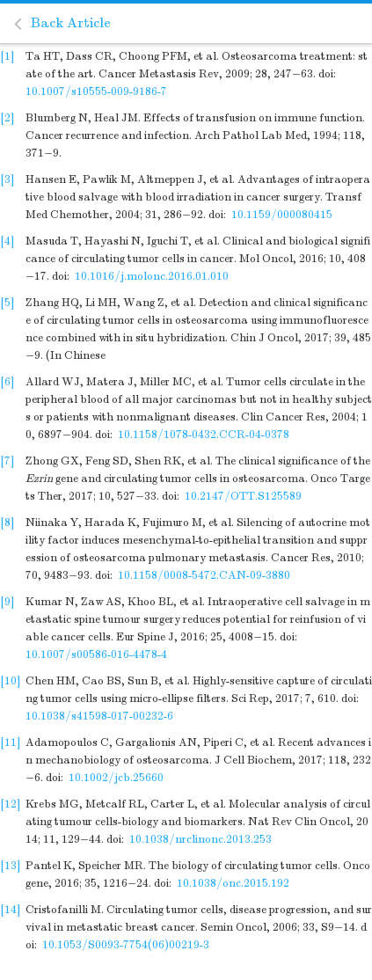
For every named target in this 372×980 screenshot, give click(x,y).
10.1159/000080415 (282, 215)
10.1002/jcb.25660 (116, 778)
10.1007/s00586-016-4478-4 (96, 655)
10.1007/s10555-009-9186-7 (96, 91)
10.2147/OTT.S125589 (243, 496)
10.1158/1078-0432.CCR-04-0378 (204, 435)
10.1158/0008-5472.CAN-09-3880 (204, 575)
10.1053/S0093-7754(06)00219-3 (126, 945)
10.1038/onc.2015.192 (233, 883)
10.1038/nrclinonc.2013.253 (201, 839)
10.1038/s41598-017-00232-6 (99, 716)
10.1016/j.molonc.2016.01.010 (152, 276)
